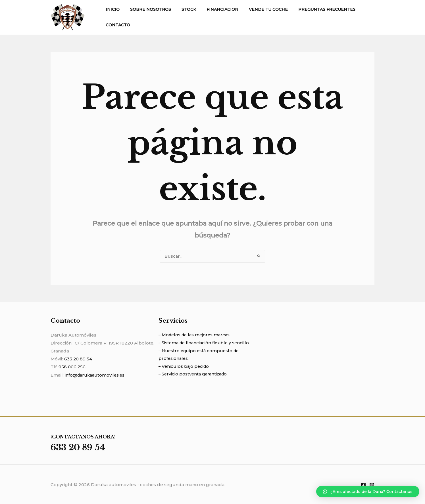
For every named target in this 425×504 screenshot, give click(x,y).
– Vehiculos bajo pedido (185, 367)
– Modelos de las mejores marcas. (196, 335)
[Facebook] (363, 484)
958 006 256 (72, 367)
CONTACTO (116, 25)
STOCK (182, 9)
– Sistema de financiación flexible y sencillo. (206, 343)
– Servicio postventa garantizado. (194, 375)
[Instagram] (372, 484)
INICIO (111, 9)
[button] (368, 492)
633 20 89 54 (78, 359)
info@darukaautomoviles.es (96, 375)
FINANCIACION (213, 9)
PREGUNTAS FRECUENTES (313, 9)
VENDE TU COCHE (257, 9)
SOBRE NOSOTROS (147, 9)
